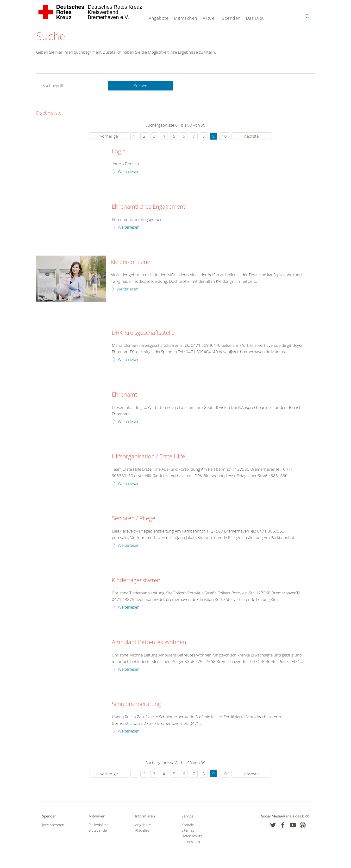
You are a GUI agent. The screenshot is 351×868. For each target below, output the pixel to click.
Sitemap (188, 830)
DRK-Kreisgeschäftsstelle (143, 333)
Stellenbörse (98, 825)
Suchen (141, 86)
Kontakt (188, 825)
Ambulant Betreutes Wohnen (149, 642)
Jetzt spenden (53, 825)
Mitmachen (186, 18)
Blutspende (98, 830)
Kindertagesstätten (136, 580)
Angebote (159, 18)
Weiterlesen (129, 171)
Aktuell (210, 18)
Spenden (231, 18)
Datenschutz (192, 836)
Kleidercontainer (132, 262)
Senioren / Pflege (134, 518)
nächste (251, 136)
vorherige (109, 136)
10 (224, 136)
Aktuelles (142, 830)
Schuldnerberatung (136, 704)
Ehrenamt (124, 395)
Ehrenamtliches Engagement (148, 207)
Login (119, 151)
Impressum (191, 842)
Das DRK (255, 18)
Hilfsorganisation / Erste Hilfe (148, 457)
